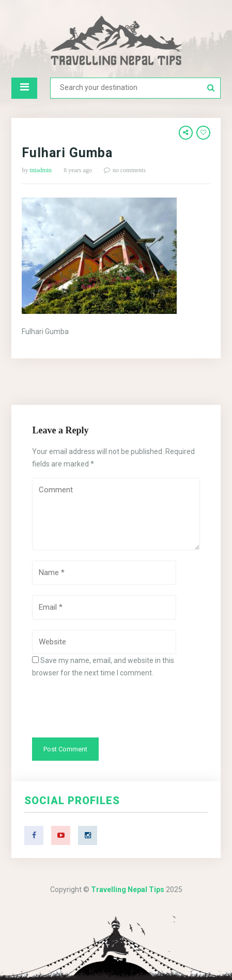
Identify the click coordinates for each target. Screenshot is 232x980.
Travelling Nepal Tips (128, 889)
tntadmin (41, 170)
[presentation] (111, 707)
